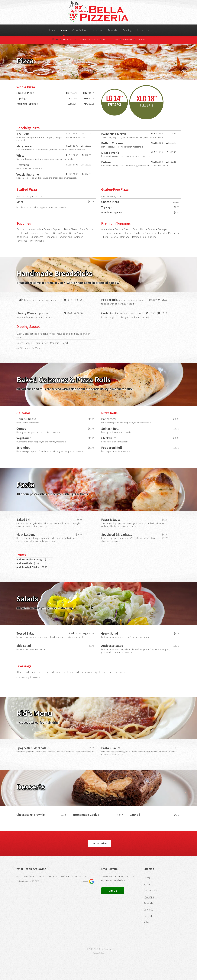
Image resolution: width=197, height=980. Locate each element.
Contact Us (143, 30)
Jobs (146, 922)
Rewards (112, 30)
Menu (64, 30)
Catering (127, 30)
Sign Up (113, 891)
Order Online (79, 30)
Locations (97, 30)
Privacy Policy (99, 953)
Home (52, 30)
